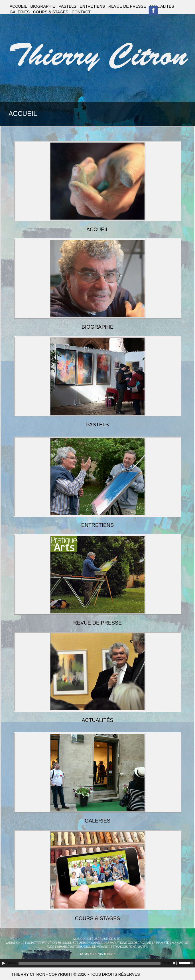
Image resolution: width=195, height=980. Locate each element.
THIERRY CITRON (28, 974)
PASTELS (68, 6)
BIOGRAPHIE (43, 6)
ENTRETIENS (93, 6)
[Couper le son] (175, 963)
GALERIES (20, 12)
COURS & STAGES (51, 12)
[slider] (90, 963)
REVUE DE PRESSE (127, 6)
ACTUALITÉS (162, 6)
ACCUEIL (18, 6)
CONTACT (81, 12)
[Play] (4, 963)
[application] (97, 963)
